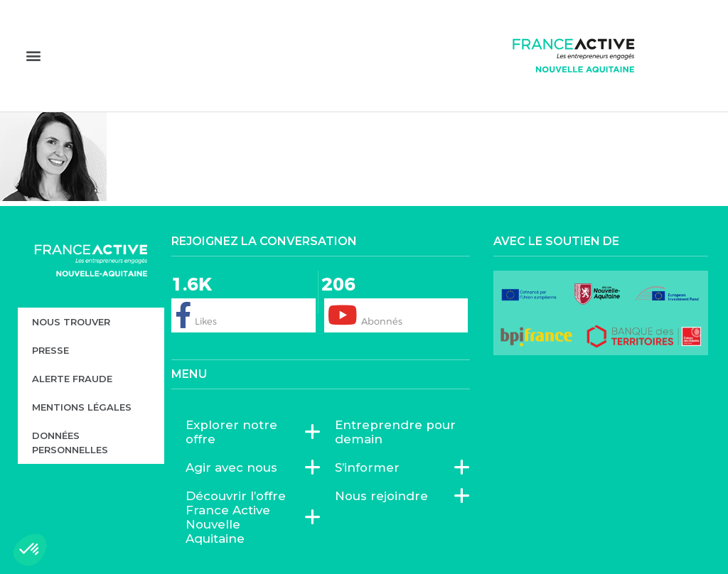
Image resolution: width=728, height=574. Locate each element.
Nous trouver (71, 322)
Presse (50, 350)
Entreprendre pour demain (395, 432)
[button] (33, 55)
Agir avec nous (235, 467)
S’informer (371, 467)
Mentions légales (82, 407)
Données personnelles (70, 443)
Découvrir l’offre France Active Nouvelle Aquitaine (246, 517)
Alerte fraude (72, 379)
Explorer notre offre (246, 432)
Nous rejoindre (385, 496)
